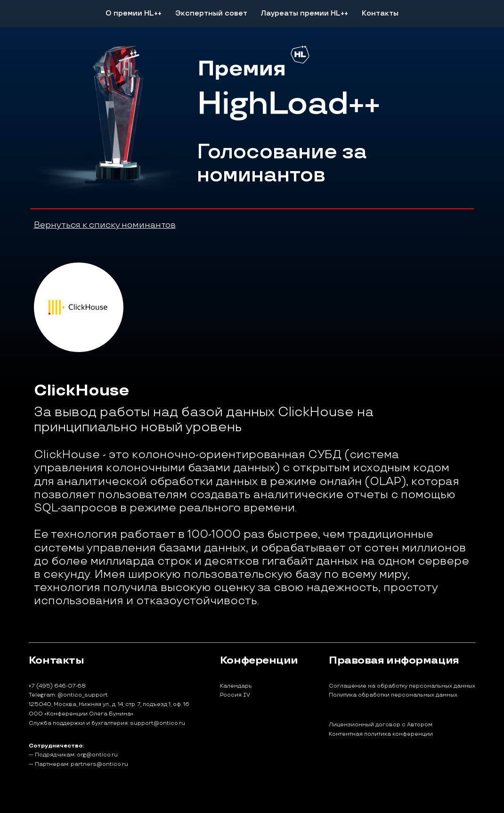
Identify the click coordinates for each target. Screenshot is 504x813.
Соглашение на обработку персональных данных (402, 686)
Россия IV (235, 695)
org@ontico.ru (97, 755)
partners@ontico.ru (99, 764)
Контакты (380, 13)
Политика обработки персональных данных (393, 695)
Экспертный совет (211, 13)
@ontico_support (83, 695)
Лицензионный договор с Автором (381, 725)
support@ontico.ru (158, 723)
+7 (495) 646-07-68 (57, 686)
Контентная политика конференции (381, 734)
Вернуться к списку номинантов (105, 225)
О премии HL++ (134, 13)
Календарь (236, 686)
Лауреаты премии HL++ (304, 13)
